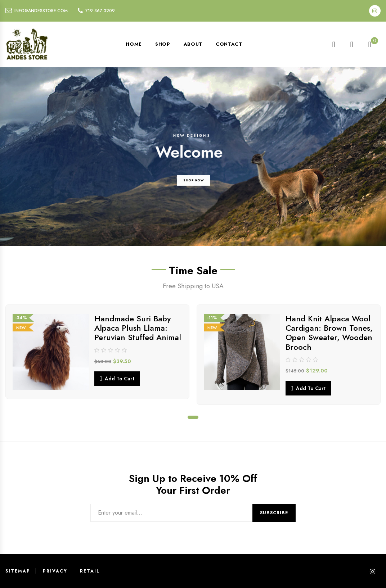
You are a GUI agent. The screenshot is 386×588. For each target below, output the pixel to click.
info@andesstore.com (41, 11)
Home (134, 44)
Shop (163, 44)
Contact (229, 44)
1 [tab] (193, 417)
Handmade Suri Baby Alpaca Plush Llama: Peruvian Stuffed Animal (138, 328)
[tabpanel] (97, 352)
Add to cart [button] (120, 379)
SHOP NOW (194, 193)
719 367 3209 (100, 11)
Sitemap (18, 571)
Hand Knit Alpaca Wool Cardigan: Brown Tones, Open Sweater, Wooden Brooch (329, 333)
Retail (90, 571)
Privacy (55, 571)
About (193, 44)
